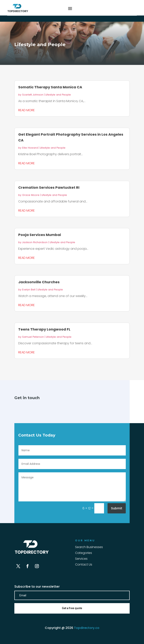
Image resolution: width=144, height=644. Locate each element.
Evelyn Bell (29, 290)
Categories (84, 553)
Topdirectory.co (87, 628)
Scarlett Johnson (33, 95)
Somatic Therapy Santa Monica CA (50, 87)
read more (26, 110)
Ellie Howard (30, 148)
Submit (117, 508)
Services (81, 559)
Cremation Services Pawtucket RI (49, 187)
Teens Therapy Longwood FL (44, 329)
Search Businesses (89, 548)
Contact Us (84, 565)
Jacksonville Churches (39, 282)
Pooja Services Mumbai (40, 235)
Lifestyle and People (58, 95)
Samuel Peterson (33, 337)
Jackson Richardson (35, 242)
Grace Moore (31, 195)
